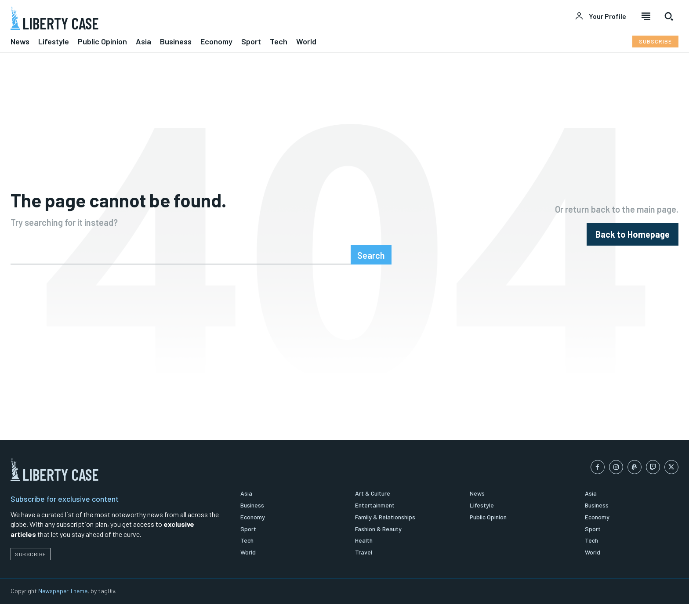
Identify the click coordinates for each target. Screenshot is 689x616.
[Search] (371, 265)
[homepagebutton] (633, 239)
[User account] (600, 16)
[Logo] (172, 18)
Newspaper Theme (63, 603)
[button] (669, 16)
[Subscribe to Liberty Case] (655, 42)
